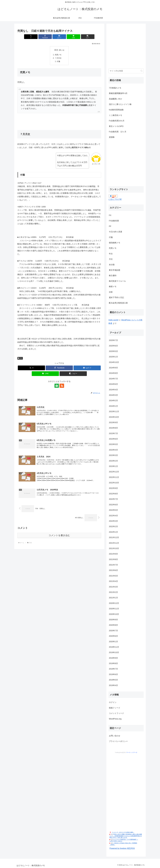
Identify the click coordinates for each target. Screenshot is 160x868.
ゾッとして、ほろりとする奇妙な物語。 (123, 832)
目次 (56, 50)
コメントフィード (116, 713)
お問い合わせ (115, 736)
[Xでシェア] (31, 37)
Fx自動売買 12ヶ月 (118, 132)
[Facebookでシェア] (45, 37)
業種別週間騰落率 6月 (118, 93)
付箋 (58, 61)
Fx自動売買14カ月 (117, 121)
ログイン (113, 702)
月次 (20, 358)
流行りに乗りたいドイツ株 (120, 104)
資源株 (112, 137)
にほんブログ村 (115, 199)
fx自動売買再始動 (116, 110)
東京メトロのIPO (116, 126)
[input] (126, 71)
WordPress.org (115, 719)
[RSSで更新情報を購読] (62, 386)
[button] (87, 37)
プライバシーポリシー (118, 741)
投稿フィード (115, 708)
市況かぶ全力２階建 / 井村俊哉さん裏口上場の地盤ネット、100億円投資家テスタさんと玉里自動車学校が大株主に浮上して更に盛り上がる (126, 836)
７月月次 (58, 58)
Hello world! (113, 320)
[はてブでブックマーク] (59, 37)
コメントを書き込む (59, 535)
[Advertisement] (126, 47)
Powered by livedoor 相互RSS (122, 848)
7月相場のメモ (115, 88)
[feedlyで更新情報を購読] (57, 386)
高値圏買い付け (115, 99)
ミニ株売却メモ (115, 115)
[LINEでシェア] (73, 37)
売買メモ (58, 55)
